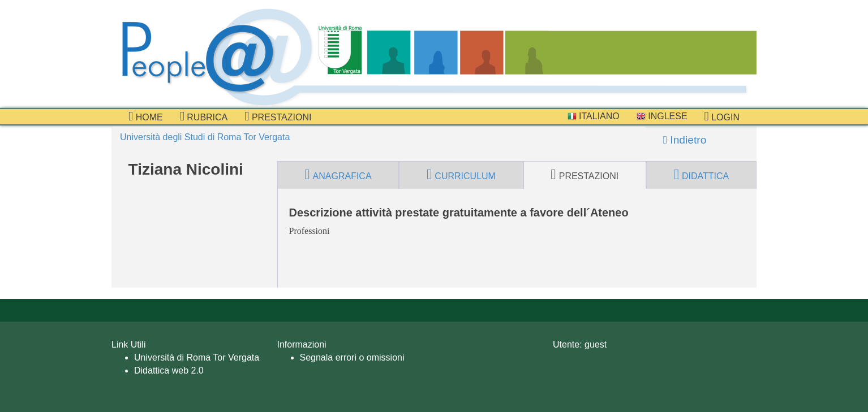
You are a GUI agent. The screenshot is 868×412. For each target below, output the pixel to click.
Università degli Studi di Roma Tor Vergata (205, 137)
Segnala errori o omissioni (352, 357)
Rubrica (204, 116)
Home (146, 116)
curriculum (461, 175)
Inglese (662, 116)
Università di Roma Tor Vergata (197, 357)
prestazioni (278, 116)
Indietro (685, 140)
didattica (702, 175)
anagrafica (338, 175)
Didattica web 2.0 (169, 370)
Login (722, 116)
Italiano (594, 116)
